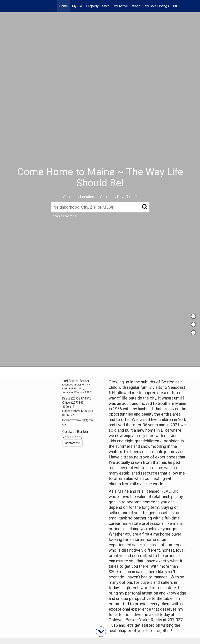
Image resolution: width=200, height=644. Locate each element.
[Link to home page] (25, 6)
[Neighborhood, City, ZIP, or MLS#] (100, 207)
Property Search (98, 6)
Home (64, 6)
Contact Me (72, 443)
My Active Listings (127, 6)
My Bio (77, 6)
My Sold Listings (157, 6)
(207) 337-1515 (81, 398)
